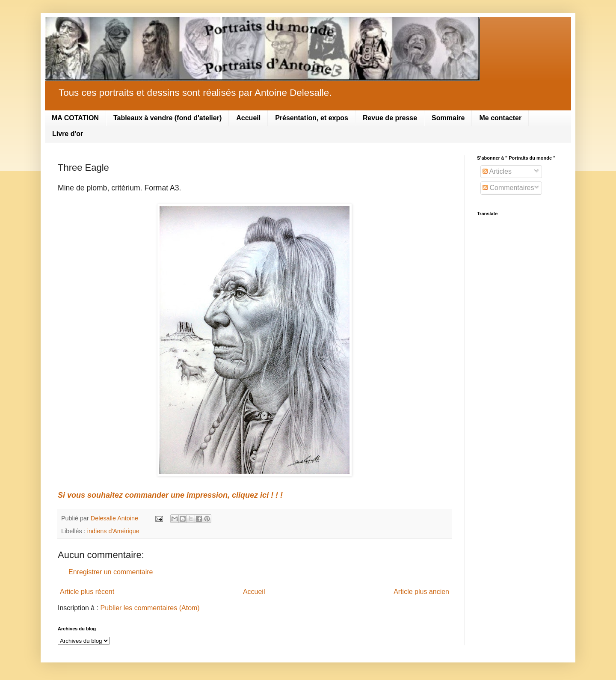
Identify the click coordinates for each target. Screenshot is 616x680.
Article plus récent (87, 592)
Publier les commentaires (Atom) (150, 608)
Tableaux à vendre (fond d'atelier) (167, 118)
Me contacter (500, 118)
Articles (497, 171)
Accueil (248, 118)
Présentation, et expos (312, 118)
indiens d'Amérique (113, 531)
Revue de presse (390, 118)
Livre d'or (68, 134)
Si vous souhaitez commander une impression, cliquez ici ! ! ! (170, 495)
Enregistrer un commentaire (111, 572)
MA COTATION (75, 118)
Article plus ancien (421, 592)
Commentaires (508, 188)
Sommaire (448, 118)
